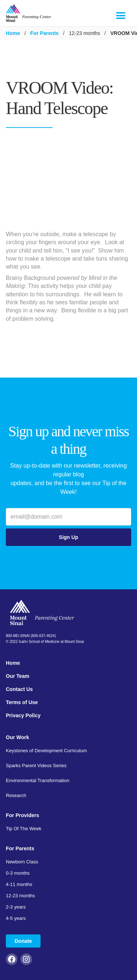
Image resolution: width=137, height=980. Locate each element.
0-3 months (18, 873)
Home (13, 33)
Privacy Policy (23, 715)
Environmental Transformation (37, 780)
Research (16, 795)
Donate (23, 941)
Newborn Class (22, 862)
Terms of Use (22, 702)
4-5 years (16, 918)
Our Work (18, 737)
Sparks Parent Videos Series (36, 766)
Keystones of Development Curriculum (46, 751)
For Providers (22, 815)
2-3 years (16, 907)
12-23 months (20, 896)
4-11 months (19, 884)
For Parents (45, 33)
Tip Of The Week (24, 829)
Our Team (18, 676)
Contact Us (19, 689)
